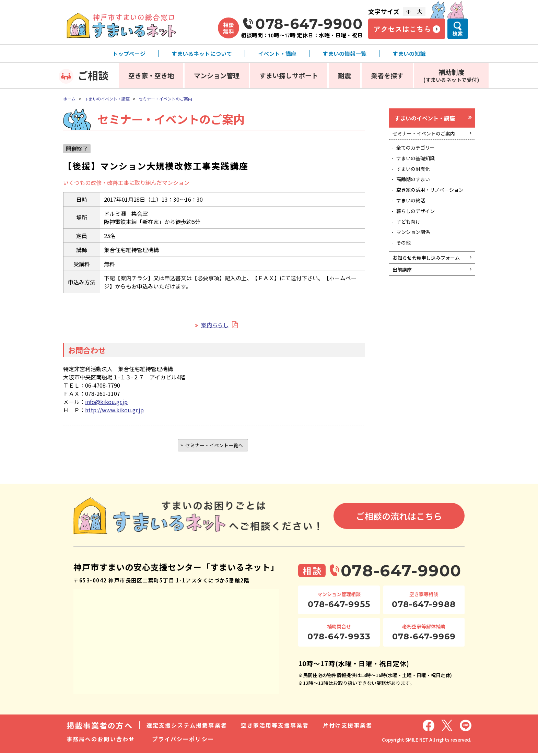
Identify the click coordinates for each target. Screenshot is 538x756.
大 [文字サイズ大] (420, 11)
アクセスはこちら (402, 29)
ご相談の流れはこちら (399, 519)
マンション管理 (217, 75)
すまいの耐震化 (417, 176)
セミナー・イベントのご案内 (165, 99)
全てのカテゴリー (419, 152)
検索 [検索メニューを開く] (458, 34)
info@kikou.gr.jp (106, 402)
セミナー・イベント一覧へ (214, 446)
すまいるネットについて (202, 54)
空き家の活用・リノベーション (433, 204)
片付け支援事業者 (348, 728)
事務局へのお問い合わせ (101, 742)
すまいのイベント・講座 (107, 99)
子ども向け (411, 244)
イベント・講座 (277, 54)
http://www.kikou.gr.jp (114, 410)
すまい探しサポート (289, 75)
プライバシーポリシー (183, 742)
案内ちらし (215, 325)
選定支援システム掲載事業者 (187, 728)
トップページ (129, 54)
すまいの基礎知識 (419, 164)
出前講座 (404, 307)
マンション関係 (417, 256)
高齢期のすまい (417, 189)
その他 (406, 268)
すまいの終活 (414, 219)
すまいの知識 (409, 54)
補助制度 (451, 75)
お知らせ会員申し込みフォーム (429, 288)
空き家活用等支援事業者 (275, 728)
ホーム (69, 99)
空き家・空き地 (151, 75)
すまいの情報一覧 (344, 54)
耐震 (344, 75)
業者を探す (387, 75)
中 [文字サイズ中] (408, 11)
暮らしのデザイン (419, 231)
